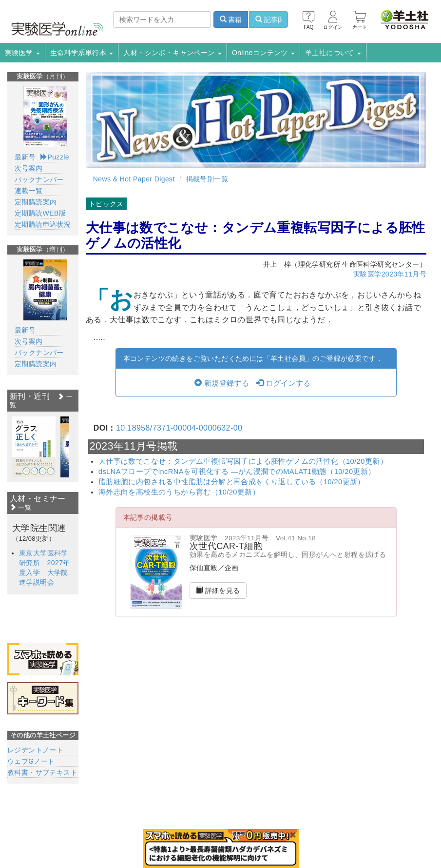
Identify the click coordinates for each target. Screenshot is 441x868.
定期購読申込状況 (43, 224)
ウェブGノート (31, 761)
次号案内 (29, 168)
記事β (268, 20)
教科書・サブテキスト (42, 772)
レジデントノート (35, 750)
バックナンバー (39, 179)
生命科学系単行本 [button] (82, 53)
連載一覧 (29, 191)
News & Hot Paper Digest (134, 179)
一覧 (20, 507)
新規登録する (222, 383)
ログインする (284, 383)
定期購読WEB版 (40, 213)
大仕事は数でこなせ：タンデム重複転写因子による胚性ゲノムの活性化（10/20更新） (243, 461)
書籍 (231, 20)
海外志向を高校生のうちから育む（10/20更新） (179, 492)
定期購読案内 (36, 202)
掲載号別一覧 (207, 179)
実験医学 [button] (22, 53)
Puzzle (55, 157)
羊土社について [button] (333, 53)
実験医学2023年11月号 (390, 274)
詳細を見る (218, 591)
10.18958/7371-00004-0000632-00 (179, 428)
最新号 (25, 157)
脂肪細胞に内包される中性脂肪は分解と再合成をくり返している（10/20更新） (232, 482)
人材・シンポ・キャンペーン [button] (173, 53)
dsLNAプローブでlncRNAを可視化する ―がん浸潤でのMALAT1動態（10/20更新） (237, 472)
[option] (34, 447)
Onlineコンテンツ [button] (263, 53)
